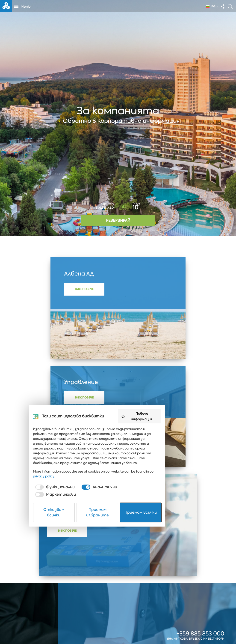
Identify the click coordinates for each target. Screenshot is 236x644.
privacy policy (173, 603)
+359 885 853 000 (200, 526)
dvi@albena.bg (203, 543)
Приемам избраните (118, 629)
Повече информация (174, 555)
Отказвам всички (65, 629)
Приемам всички (171, 629)
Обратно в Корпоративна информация (118, 121)
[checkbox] (61, 614)
